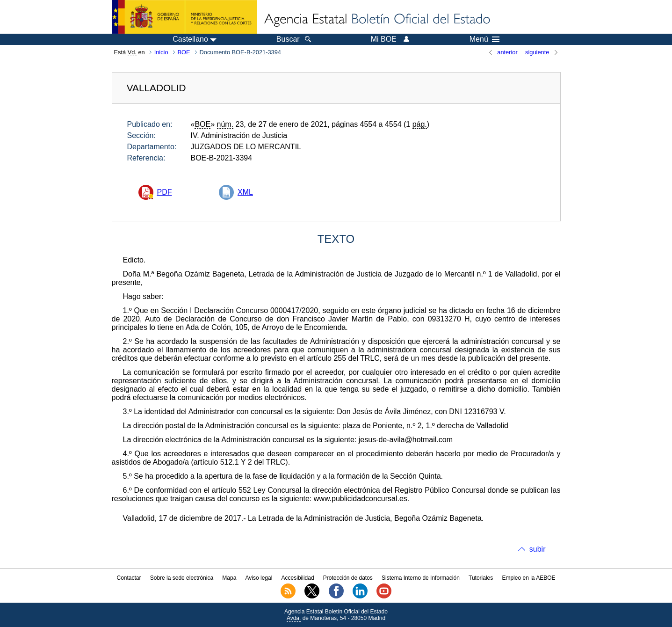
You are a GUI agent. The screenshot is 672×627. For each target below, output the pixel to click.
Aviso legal (259, 578)
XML (245, 192)
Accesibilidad (298, 578)
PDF (165, 192)
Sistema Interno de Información (421, 578)
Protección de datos (348, 578)
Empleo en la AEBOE (528, 578)
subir (538, 549)
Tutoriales (481, 578)
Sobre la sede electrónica (182, 578)
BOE (184, 52)
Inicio (161, 52)
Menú (484, 39)
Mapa (229, 578)
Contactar (129, 578)
